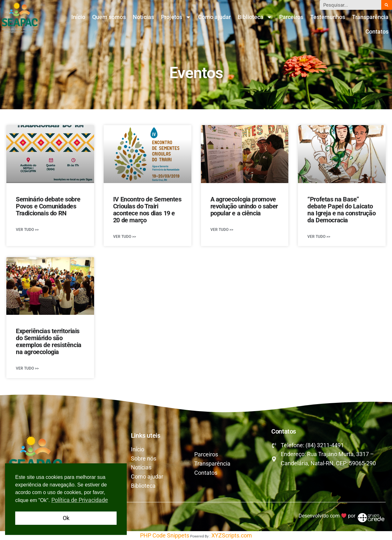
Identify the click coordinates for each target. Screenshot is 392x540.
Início (78, 17)
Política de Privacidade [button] (80, 500)
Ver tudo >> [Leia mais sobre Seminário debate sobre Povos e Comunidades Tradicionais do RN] (27, 230)
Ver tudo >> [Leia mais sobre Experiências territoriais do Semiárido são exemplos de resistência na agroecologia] (27, 368)
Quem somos (109, 17)
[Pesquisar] (387, 5)
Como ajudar (214, 17)
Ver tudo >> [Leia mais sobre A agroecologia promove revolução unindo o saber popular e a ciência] (222, 230)
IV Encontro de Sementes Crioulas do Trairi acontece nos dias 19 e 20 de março (147, 210)
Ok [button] (66, 518)
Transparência (370, 17)
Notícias (143, 17)
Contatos (377, 32)
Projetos (176, 17)
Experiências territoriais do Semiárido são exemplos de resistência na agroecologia (49, 341)
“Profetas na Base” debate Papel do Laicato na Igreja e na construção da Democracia (341, 210)
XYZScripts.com (232, 535)
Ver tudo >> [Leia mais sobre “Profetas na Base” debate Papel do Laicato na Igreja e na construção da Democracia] (319, 237)
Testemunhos (328, 17)
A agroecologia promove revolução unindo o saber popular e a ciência (244, 206)
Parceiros (291, 17)
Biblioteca (255, 17)
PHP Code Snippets (165, 535)
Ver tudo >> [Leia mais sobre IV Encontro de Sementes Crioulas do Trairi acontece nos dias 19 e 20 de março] (125, 237)
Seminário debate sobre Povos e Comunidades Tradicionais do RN (48, 206)
